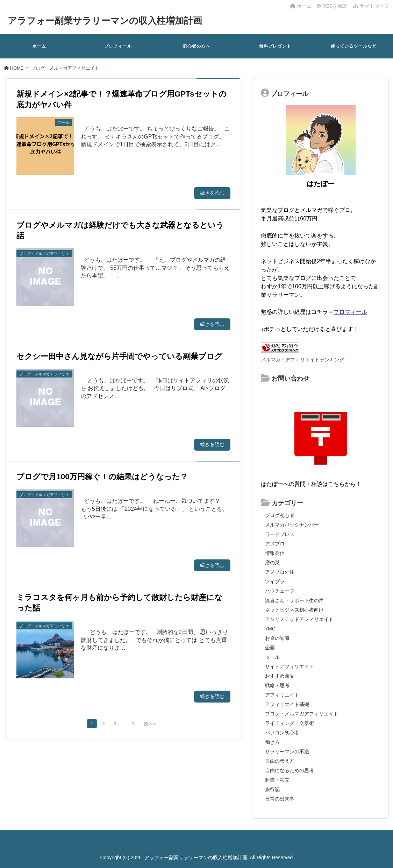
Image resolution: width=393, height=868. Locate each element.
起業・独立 (277, 780)
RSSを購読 (334, 6)
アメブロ (275, 544)
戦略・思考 (277, 685)
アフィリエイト (282, 695)
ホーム (301, 6)
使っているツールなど (354, 46)
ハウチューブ (280, 591)
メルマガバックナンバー (292, 525)
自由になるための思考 (290, 770)
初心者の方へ (196, 46)
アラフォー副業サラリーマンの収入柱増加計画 (105, 21)
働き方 (272, 742)
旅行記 (272, 789)
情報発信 (275, 553)
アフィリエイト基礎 (287, 704)
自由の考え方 (280, 761)
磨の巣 (272, 563)
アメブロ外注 (280, 572)
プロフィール (118, 46)
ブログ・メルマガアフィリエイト (302, 714)
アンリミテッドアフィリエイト (299, 619)
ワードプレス (280, 534)
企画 (270, 648)
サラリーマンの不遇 (287, 751)
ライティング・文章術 (290, 723)
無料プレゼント (275, 46)
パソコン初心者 (282, 733)
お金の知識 (277, 638)
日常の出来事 (280, 799)
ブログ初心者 (280, 515)
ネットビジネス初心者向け (294, 610)
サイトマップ (371, 6)
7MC (270, 629)
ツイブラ (275, 581)
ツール (272, 657)
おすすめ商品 (280, 676)
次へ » (150, 724)
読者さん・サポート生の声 (294, 600)
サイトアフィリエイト (290, 666)
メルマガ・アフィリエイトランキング (302, 360)
